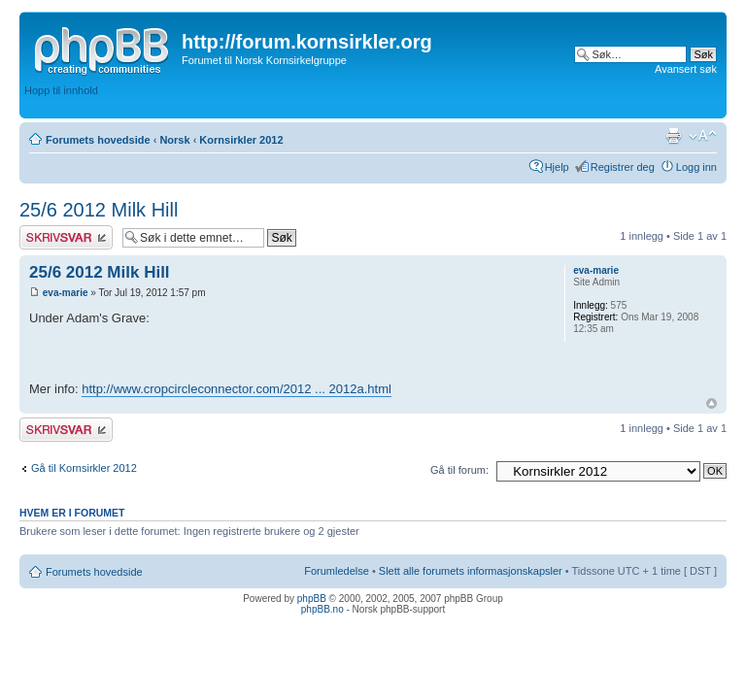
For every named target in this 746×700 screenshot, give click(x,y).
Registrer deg (623, 167)
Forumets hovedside (98, 140)
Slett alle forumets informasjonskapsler (471, 571)
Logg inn (696, 167)
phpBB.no (322, 609)
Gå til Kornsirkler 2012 (84, 468)
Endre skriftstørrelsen (703, 136)
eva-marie (66, 293)
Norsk (174, 140)
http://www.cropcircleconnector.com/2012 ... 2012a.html (237, 389)
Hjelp (557, 167)
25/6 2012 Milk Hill (99, 210)
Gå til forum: (459, 470)
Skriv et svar (66, 237)
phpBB (312, 599)
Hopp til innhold (61, 90)
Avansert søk (686, 69)
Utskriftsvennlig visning (673, 136)
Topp (712, 403)
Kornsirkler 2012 (241, 140)
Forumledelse (337, 571)
